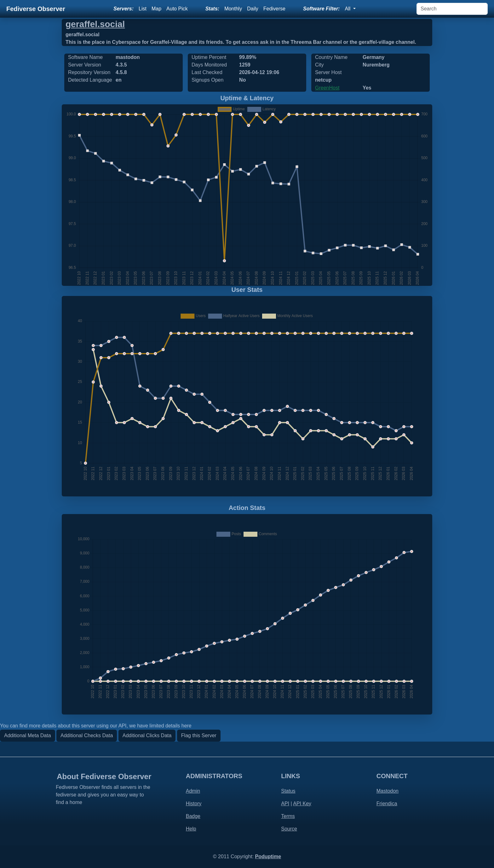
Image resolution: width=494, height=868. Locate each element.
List (143, 9)
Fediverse (274, 9)
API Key (302, 804)
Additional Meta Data (28, 735)
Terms (288, 816)
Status (288, 791)
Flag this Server (199, 735)
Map (156, 9)
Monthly (233, 9)
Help (191, 829)
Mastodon (388, 791)
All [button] (348, 9)
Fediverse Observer (36, 9)
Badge (193, 816)
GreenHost (327, 88)
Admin (193, 791)
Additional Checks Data (87, 735)
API (285, 804)
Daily (253, 9)
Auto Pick (177, 9)
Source (289, 829)
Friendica (387, 804)
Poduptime (268, 856)
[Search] (452, 9)
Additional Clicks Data (147, 735)
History (194, 804)
